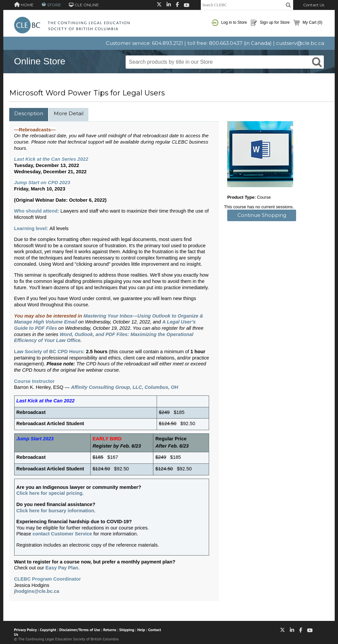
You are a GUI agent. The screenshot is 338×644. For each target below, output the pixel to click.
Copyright (48, 630)
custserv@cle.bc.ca (300, 43)
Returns (110, 630)
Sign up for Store (270, 23)
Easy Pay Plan (62, 568)
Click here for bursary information (55, 511)
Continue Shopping (262, 215)
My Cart (308, 23)
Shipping (127, 630)
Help (141, 630)
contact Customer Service (62, 534)
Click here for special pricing (49, 493)
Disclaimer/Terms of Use (80, 630)
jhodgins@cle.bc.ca (37, 591)
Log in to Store (229, 23)
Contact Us (314, 5)
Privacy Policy (26, 630)
